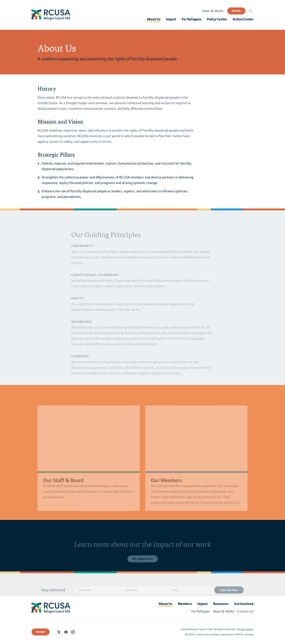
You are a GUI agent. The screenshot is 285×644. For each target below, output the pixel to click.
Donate (236, 11)
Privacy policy (246, 629)
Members (185, 604)
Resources (221, 604)
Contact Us (245, 611)
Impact (171, 19)
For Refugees (192, 19)
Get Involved (244, 604)
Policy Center (217, 19)
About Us (154, 19)
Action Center (243, 19)
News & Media (213, 11)
